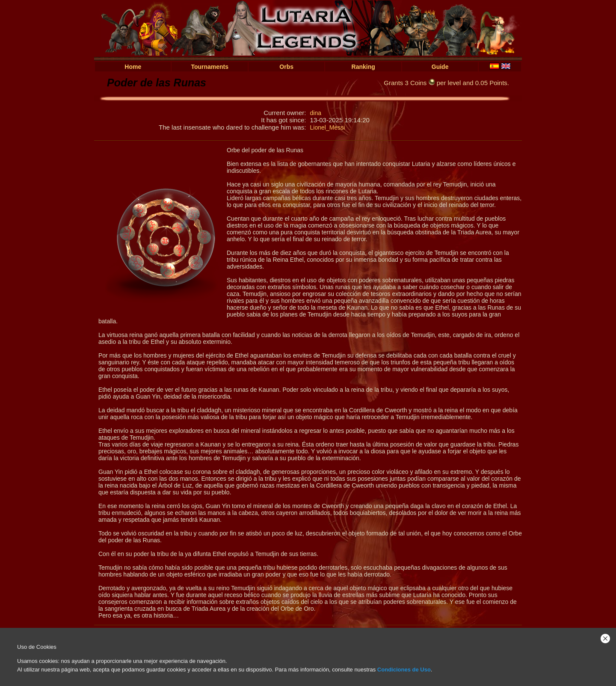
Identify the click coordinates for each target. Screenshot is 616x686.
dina (316, 113)
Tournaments (210, 67)
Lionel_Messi (328, 127)
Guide (440, 67)
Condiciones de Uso (404, 670)
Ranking (363, 67)
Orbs (286, 67)
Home (133, 67)
